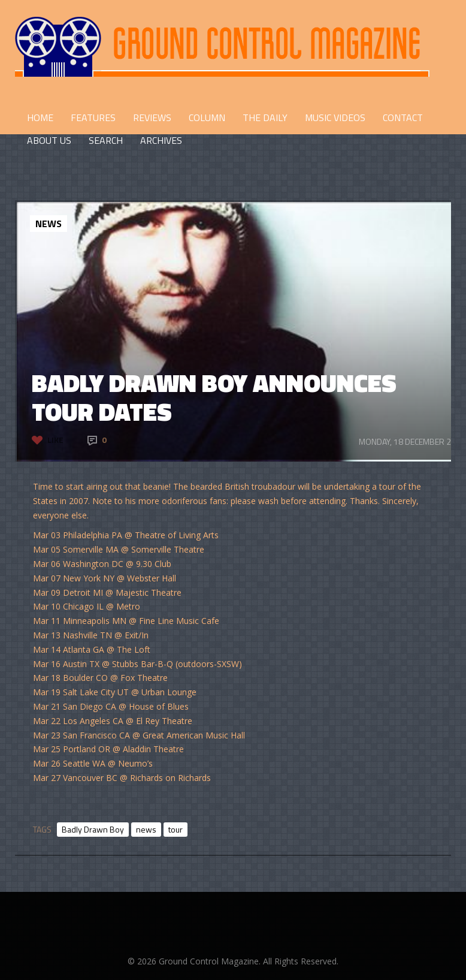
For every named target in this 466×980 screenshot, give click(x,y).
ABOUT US (49, 140)
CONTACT (403, 117)
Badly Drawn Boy (93, 829)
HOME (40, 117)
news (146, 829)
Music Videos (335, 117)
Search (106, 140)
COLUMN (207, 117)
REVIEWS (152, 117)
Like (55, 440)
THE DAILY (265, 117)
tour (175, 829)
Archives (161, 140)
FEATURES (93, 117)
